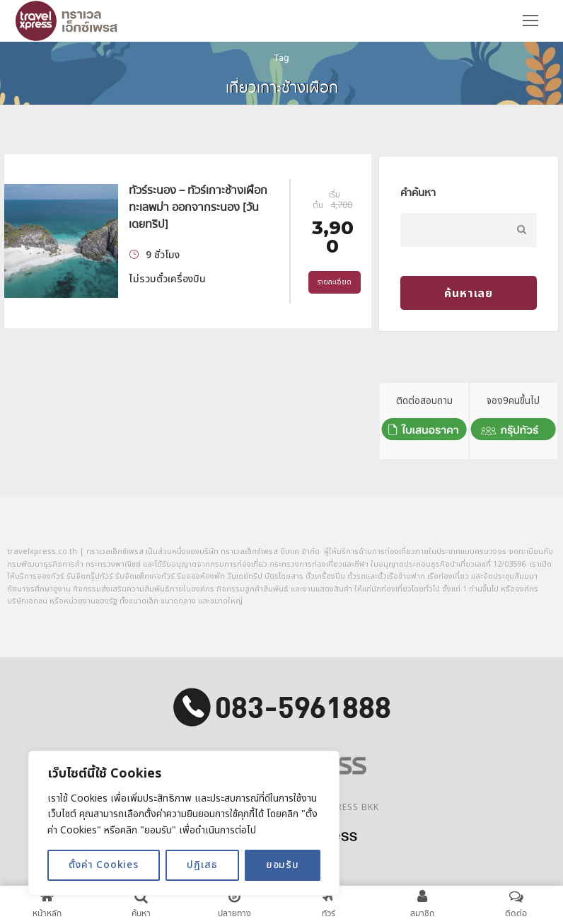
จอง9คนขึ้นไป (513, 420)
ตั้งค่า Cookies (104, 865)
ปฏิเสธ (202, 865)
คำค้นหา (418, 192)
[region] (184, 823)
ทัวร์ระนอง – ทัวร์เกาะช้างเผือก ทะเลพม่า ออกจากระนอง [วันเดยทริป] (198, 207)
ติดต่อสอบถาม (424, 420)
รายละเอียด (335, 282)
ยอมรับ (283, 865)
